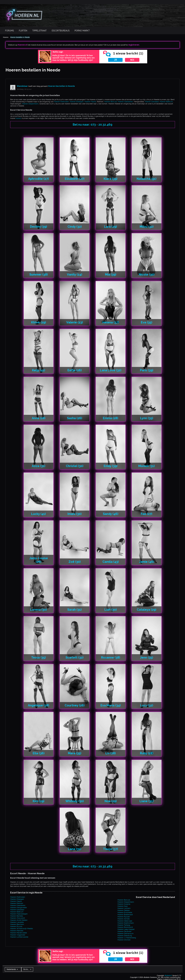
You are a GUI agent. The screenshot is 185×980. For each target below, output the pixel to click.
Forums (9, 31)
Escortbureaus (61, 31)
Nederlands (12, 969)
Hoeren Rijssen (124, 917)
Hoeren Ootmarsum (126, 933)
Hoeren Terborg (124, 925)
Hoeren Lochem (124, 908)
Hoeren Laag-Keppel (126, 929)
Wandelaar (22, 86)
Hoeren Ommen (124, 940)
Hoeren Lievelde (17, 922)
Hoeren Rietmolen (61, 102)
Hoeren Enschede (125, 912)
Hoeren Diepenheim (30, 104)
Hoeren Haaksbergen (19, 914)
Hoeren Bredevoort (125, 915)
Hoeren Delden (124, 910)
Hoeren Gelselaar (152, 102)
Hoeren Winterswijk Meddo (22, 929)
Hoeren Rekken (17, 903)
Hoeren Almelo (124, 919)
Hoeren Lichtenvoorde (19, 937)
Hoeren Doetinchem (126, 923)
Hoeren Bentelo (17, 916)
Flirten (23, 31)
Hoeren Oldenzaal (125, 921)
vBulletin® (168, 975)
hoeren (18, 118)
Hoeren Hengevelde (18, 908)
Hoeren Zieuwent (18, 918)
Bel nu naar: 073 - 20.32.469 (92, 125)
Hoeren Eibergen (77, 102)
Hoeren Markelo (17, 931)
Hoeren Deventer (124, 931)
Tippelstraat (39, 31)
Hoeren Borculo (111, 102)
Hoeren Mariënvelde (19, 933)
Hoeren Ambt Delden (19, 920)
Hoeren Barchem (17, 924)
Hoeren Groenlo (124, 904)
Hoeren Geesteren (125, 102)
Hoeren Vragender (18, 935)
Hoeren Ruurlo (16, 926)
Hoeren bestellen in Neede (20, 37)
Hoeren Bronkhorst (125, 927)
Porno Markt (82, 31)
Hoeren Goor (123, 906)
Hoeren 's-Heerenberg (127, 938)
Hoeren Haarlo (90, 102)
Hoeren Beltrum (166, 102)
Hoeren (6, 37)
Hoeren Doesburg (125, 936)
